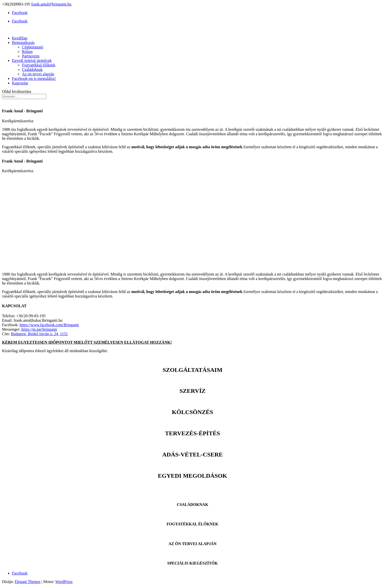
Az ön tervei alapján (38, 74)
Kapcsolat (20, 83)
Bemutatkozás (23, 43)
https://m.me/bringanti (39, 329)
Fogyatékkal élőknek (39, 65)
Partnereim (31, 56)
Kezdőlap (20, 38)
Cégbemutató (33, 47)
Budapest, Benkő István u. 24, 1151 (39, 334)
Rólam (27, 52)
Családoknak (32, 70)
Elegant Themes (28, 582)
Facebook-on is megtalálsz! (34, 78)
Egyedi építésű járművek (32, 61)
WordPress (64, 582)
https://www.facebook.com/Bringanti (49, 325)
